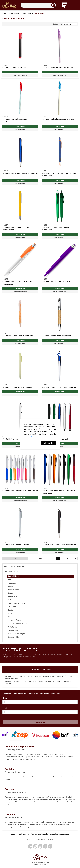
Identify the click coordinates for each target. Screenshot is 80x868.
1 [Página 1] (58, 558)
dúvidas (38, 834)
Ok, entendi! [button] (48, 443)
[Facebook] (45, 846)
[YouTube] (40, 846)
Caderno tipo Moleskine (16, 603)
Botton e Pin (12, 596)
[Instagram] (35, 846)
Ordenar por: (65, 24)
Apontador (12, 586)
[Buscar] (54, 5)
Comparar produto (20, 75)
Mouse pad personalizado (17, 624)
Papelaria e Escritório (27, 14)
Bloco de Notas (13, 590)
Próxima (42, 558)
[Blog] (30, 846)
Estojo (10, 613)
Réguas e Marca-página (16, 634)
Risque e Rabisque (15, 637)
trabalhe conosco (48, 834)
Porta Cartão (12, 627)
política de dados (62, 834)
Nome (5, 698)
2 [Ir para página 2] (63, 558)
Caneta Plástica (14, 576)
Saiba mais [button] (36, 437)
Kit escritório (12, 617)
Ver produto (20, 72)
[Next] (74, 735)
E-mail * (5, 708)
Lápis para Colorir (14, 620)
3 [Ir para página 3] (67, 558)
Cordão (10, 610)
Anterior (15, 558)
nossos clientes (28, 834)
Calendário (12, 607)
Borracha (11, 593)
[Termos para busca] (38, 5)
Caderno (11, 600)
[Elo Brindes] (9, 5)
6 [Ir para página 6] (76, 558)
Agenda (11, 580)
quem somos (16, 834)
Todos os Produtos (13, 14)
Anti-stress (12, 583)
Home (4, 14)
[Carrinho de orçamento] (64, 5)
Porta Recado (13, 630)
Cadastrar (40, 722)
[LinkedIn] (50, 846)
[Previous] (6, 735)
